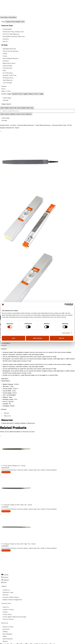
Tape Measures (8, 80)
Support (4, 86)
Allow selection (37, 338)
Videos (5, 636)
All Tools (4, 45)
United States (7, 98)
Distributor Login (8, 592)
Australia (5, 100)
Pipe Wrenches (7, 68)
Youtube (6, 575)
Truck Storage (7, 83)
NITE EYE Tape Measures (11, 34)
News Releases (7, 634)
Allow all (61, 338)
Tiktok (4, 582)
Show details (66, 333)
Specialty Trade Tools (10, 75)
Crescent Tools (4, 125)
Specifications (6, 343)
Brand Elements (8, 639)
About (3, 89)
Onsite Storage (7, 66)
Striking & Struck (8, 78)
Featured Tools (7, 26)
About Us (6, 607)
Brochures (6, 629)
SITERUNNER (7, 29)
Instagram (6, 580)
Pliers (4, 71)
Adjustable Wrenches (9, 49)
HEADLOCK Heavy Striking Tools (13, 32)
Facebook (5, 577)
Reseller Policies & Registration (12, 600)
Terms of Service (8, 619)
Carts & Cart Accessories (11, 51)
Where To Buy (6, 91)
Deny (14, 338)
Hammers (6, 39)
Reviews (4, 345)
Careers (5, 612)
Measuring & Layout (9, 63)
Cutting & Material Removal (26, 125)
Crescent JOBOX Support (11, 597)
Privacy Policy (7, 614)
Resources (7, 416)
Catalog (5, 632)
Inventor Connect (8, 610)
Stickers (5, 641)
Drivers (5, 56)
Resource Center (8, 627)
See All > (6, 41)
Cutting (5, 54)
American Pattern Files (59, 125)
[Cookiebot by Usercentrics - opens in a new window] (66, 305)
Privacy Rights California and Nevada (14, 617)
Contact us (6, 590)
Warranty (6, 595)
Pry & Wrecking (8, 73)
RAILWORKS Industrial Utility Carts (14, 36)
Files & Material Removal (10, 58)
